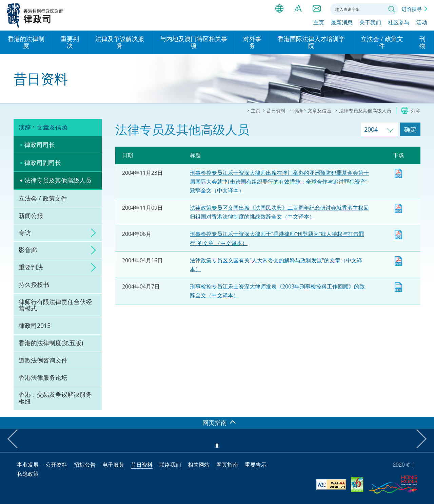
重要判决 (31, 267)
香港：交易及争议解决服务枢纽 (55, 398)
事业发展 (28, 465)
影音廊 (28, 250)
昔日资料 (142, 465)
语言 (279, 8)
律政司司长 (40, 145)
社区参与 (399, 23)
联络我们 (317, 8)
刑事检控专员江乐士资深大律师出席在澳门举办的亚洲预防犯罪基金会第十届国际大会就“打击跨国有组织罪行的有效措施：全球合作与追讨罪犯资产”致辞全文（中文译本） (279, 182)
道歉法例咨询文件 (43, 360)
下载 (398, 287)
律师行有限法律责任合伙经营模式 (55, 305)
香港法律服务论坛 (43, 377)
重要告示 (256, 465)
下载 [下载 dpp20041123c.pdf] (398, 173)
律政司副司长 (43, 163)
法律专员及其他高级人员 (58, 180)
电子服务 (113, 465)
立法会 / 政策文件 (43, 198)
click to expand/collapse (92, 233)
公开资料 (56, 465)
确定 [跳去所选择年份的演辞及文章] (410, 129)
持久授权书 (34, 284)
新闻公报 (31, 216)
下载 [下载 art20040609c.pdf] (398, 235)
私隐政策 (28, 474)
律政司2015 (35, 325)
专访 (25, 232)
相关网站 (199, 465)
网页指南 (227, 465)
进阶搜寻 (412, 9)
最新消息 (342, 23)
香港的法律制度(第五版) (51, 343)
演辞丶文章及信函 (43, 127)
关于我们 (370, 23)
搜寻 (392, 9)
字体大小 (298, 8)
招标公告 (85, 465)
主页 (319, 23)
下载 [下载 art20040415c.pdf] (398, 261)
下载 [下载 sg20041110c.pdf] (398, 208)
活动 (422, 23)
